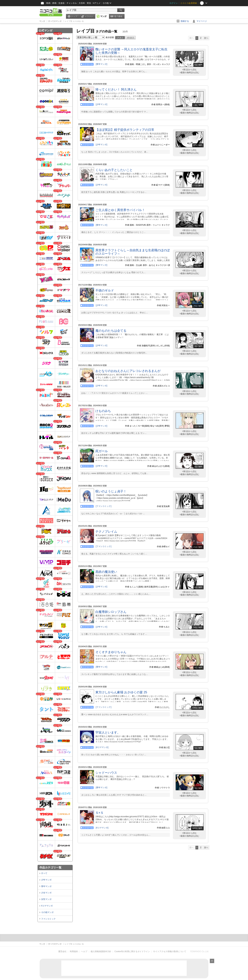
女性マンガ (46, 899)
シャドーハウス (106, 773)
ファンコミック (48, 919)
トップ (74, 16)
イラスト (89, 16)
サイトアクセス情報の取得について (170, 951)
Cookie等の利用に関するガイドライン (132, 951)
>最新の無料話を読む (189, 73)
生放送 (61, 3)
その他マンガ (47, 912)
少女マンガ (46, 893)
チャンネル (72, 3)
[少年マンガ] (102, 104)
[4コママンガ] (102, 747)
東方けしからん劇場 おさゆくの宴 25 (121, 692)
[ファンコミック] (104, 506)
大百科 (82, 3)
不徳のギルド (105, 290)
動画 (48, 3)
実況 (89, 3)
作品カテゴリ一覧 (50, 868)
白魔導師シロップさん (111, 612)
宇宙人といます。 (108, 733)
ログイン (174, 3)
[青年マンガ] (102, 64)
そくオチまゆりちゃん (111, 652)
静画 (54, 3)
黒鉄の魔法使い (106, 572)
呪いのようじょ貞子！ (111, 491)
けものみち (103, 411)
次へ (206, 38)
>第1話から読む (189, 70)
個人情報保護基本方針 (101, 951)
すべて (44, 873)
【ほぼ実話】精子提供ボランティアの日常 (125, 130)
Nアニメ (97, 3)
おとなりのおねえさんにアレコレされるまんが (128, 371)
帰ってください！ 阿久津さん (116, 90)
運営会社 (62, 951)
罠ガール (102, 451)
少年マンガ (46, 880)
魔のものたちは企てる (111, 331)
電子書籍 (118, 16)
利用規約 (74, 951)
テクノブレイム (106, 532)
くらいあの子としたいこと (114, 170)
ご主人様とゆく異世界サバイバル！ (120, 210)
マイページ (202, 21)
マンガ (103, 16)
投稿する (185, 21)
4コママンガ (47, 906)
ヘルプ (84, 951)
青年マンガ (46, 886)
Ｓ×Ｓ (99, 813)
